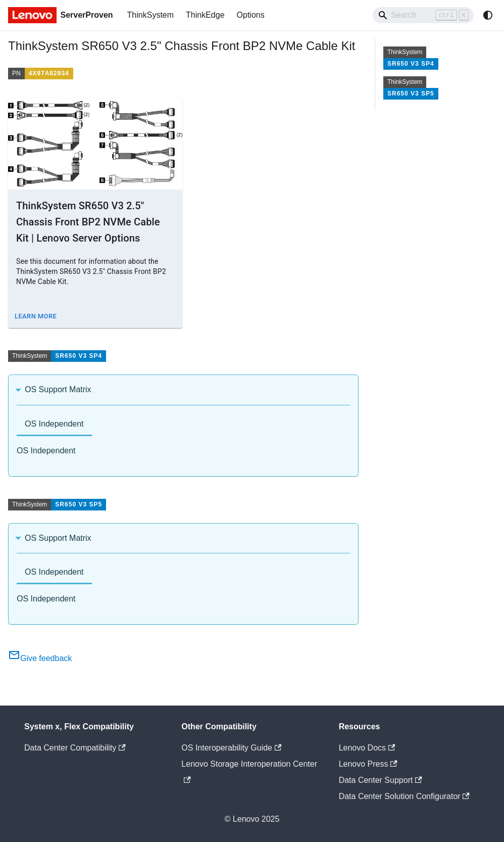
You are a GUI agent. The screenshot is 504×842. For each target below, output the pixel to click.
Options (251, 15)
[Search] (423, 15)
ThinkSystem (150, 15)
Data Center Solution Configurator (404, 796)
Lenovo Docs (367, 748)
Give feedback (40, 658)
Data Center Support (381, 780)
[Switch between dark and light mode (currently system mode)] (488, 15)
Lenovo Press (368, 764)
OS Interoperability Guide (231, 748)
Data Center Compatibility (75, 748)
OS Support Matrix (58, 389)
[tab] (54, 425)
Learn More (36, 316)
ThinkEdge (205, 15)
